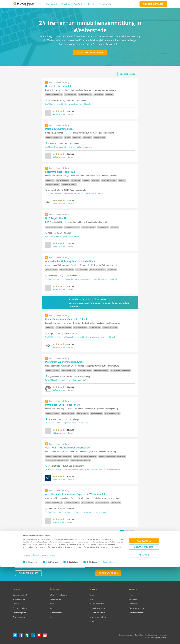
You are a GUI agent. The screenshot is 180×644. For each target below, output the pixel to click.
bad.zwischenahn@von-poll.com (77, 469)
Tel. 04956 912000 (52, 423)
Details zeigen (108, 639)
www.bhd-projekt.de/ (72, 236)
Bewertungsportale (87, 604)
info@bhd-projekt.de (53, 236)
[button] (52, 4)
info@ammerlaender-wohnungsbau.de (76, 279)
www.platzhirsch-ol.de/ (77, 380)
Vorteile (16, 604)
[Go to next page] (136, 532)
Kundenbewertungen (88, 608)
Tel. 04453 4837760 (53, 512)
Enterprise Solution (20, 608)
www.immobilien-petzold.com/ (81, 147)
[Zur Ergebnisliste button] (28, 573)
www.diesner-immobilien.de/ (80, 104)
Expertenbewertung (122, 608)
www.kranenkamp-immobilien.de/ (103, 337)
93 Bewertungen (59, 347)
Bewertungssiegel (20, 595)
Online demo (120, 604)
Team (47, 604)
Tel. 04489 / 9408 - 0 (53, 193)
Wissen (83, 595)
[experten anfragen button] (153, 4)
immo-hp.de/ (83, 423)
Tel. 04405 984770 (52, 337)
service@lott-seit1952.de (74, 193)
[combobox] (50, 557)
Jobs (47, 608)
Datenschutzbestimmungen (44, 632)
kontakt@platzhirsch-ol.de (55, 380)
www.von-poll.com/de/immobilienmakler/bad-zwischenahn (107, 469)
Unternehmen (51, 599)
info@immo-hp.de (69, 423)
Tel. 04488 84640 (52, 279)
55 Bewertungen (59, 203)
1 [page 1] (122, 532)
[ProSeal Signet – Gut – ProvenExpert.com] (158, 600)
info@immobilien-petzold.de (56, 147)
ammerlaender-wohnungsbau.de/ (106, 279)
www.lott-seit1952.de (94, 193)
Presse (118, 595)
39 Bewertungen (59, 157)
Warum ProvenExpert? (54, 595)
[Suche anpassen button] (128, 74)
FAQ (82, 599)
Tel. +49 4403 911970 (54, 469)
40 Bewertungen (59, 114)
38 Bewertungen (59, 390)
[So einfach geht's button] (108, 573)
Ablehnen (144, 632)
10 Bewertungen (59, 479)
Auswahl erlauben (144, 624)
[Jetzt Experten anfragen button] (90, 52)
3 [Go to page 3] (132, 532)
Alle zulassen (144, 618)
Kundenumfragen (20, 599)
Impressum (27, 632)
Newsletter (119, 599)
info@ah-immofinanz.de (72, 512)
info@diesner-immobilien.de (56, 104)
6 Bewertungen (58, 522)
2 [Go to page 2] (127, 532)
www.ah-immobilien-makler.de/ (96, 512)
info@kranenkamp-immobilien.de (75, 337)
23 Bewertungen (59, 246)
